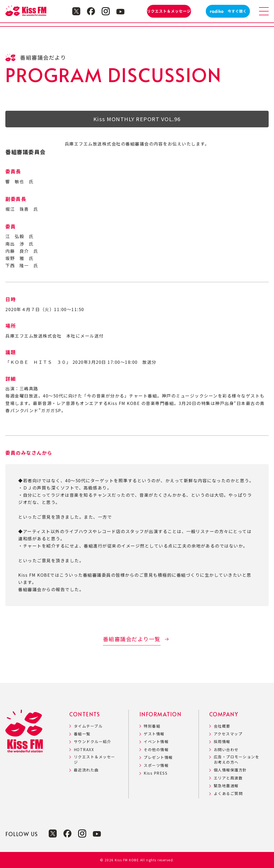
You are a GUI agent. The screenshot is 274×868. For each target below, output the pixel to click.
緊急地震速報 (226, 786)
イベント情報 (156, 742)
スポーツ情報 (156, 765)
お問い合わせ (226, 750)
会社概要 (222, 726)
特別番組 (152, 726)
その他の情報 (156, 750)
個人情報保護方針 (230, 770)
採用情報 (222, 742)
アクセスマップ (228, 734)
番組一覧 (82, 734)
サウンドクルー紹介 (93, 742)
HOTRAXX (84, 750)
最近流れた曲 (86, 770)
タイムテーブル (88, 726)
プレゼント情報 (158, 757)
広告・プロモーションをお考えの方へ (237, 760)
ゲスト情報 (154, 734)
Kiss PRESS (156, 773)
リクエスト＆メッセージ (95, 760)
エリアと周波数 (228, 778)
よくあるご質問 (228, 794)
